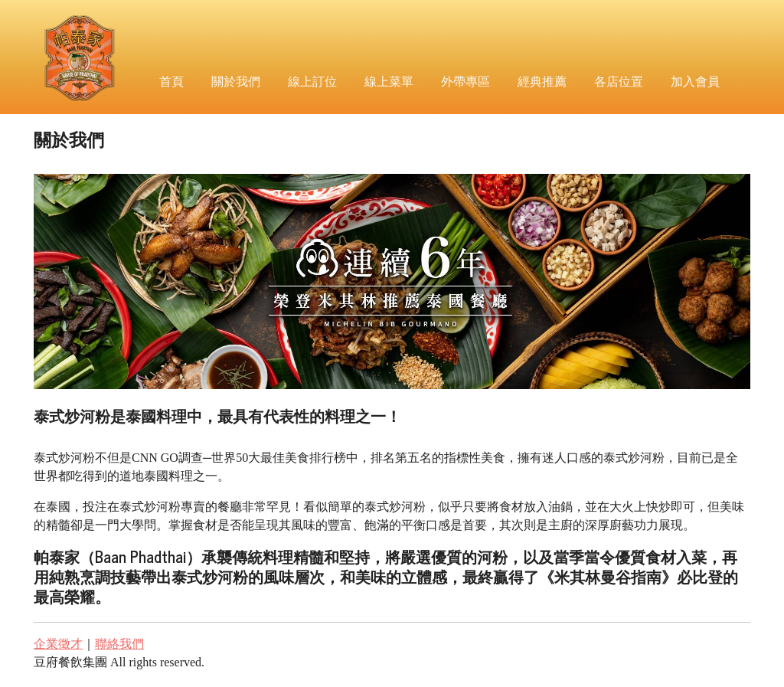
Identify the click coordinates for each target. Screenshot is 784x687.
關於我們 (236, 80)
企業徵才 (58, 644)
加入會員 (695, 80)
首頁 (171, 80)
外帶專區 (465, 80)
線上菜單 (389, 80)
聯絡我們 (119, 644)
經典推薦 (542, 80)
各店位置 (619, 80)
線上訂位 (312, 80)
